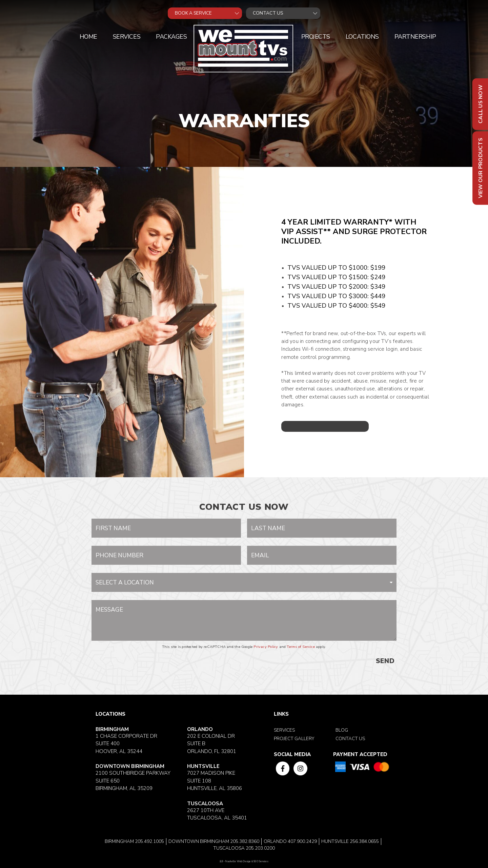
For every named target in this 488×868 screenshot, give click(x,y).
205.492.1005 (149, 841)
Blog (342, 730)
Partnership (415, 37)
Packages (171, 37)
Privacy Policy (266, 647)
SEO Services (261, 862)
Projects (316, 37)
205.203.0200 (260, 848)
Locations (362, 37)
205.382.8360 (245, 841)
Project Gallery (294, 739)
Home (88, 37)
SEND (385, 661)
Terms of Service (301, 647)
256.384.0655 (364, 841)
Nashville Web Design (238, 862)
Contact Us (350, 739)
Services (127, 37)
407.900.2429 (302, 841)
